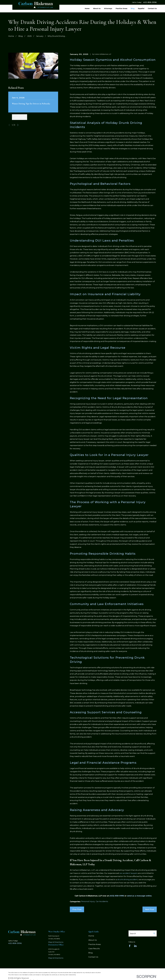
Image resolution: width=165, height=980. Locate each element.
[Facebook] (130, 946)
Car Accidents (102, 901)
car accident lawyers (128, 873)
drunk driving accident (128, 879)
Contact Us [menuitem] (152, 8)
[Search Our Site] (154, 933)
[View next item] (18, 125)
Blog (91, 953)
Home (91, 936)
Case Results (94, 949)
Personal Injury (88, 901)
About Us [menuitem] (97, 8)
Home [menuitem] (87, 8)
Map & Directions (56, 942)
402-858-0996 (150, 2)
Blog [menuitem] (133, 8)
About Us (93, 940)
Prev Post (77, 909)
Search (133, 934)
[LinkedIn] (135, 946)
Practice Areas (95, 944)
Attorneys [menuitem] (108, 8)
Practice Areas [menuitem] (121, 8)
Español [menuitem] (141, 8)
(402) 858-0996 (117, 896)
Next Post (150, 909)
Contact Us (93, 957)
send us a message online (139, 896)
